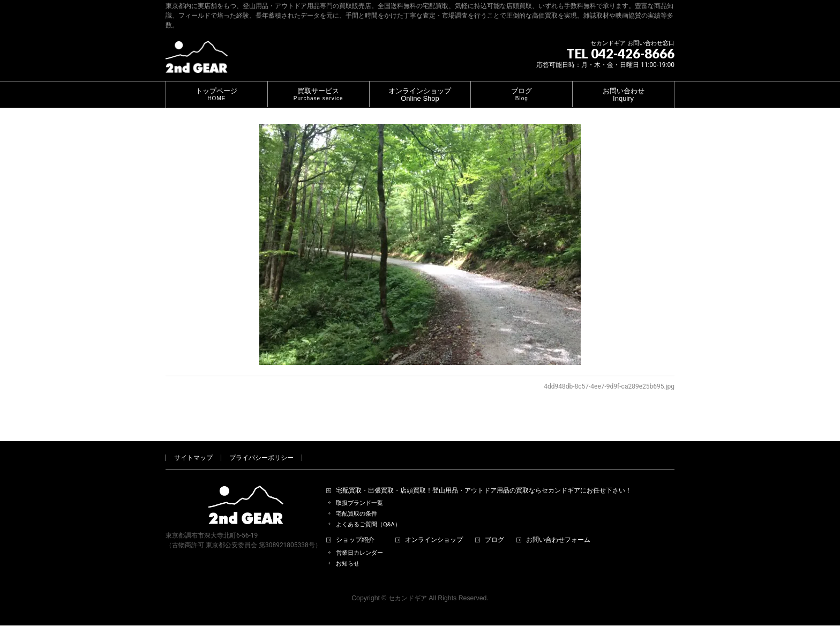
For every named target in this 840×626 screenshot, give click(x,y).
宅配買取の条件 (357, 501)
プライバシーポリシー (261, 445)
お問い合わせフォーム (558, 528)
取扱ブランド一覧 (359, 491)
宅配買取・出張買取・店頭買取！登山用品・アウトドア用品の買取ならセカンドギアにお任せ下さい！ (484, 478)
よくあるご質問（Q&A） (368, 512)
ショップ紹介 (355, 528)
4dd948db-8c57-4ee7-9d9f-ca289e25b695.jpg (609, 386)
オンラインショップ (434, 528)
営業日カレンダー (359, 541)
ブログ (494, 528)
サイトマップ (193, 445)
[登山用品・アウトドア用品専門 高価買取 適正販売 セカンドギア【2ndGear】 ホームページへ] (197, 61)
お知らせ (348, 551)
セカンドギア (408, 586)
